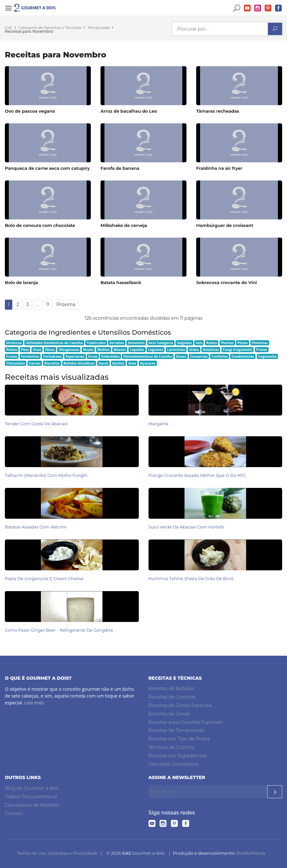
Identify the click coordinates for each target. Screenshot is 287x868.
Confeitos (220, 356)
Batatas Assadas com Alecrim (36, 527)
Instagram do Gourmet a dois (258, 8)
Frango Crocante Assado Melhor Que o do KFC (197, 475)
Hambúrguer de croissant (225, 225)
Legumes (156, 350)
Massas (120, 350)
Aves (132, 363)
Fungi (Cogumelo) (238, 350)
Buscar (237, 8)
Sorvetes (117, 343)
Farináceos (52, 356)
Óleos (50, 350)
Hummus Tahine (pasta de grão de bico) (191, 579)
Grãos (194, 350)
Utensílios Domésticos (174, 764)
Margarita (159, 424)
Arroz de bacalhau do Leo (129, 111)
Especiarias (75, 356)
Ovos (37, 350)
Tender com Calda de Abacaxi (36, 424)
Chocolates (16, 363)
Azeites (118, 363)
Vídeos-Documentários (31, 797)
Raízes (212, 343)
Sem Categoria (161, 343)
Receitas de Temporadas (176, 730)
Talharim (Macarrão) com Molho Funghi (46, 475)
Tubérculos (96, 343)
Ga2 (9, 27)
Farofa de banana (120, 168)
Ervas (93, 356)
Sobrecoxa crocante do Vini (227, 282)
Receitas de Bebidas (171, 688)
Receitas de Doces (169, 714)
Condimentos (243, 356)
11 (48, 304)
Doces (181, 356)
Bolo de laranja (21, 282)
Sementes (136, 343)
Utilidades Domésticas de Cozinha (54, 343)
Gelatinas (211, 350)
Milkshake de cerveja (124, 225)
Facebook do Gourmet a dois (279, 8)
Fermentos (30, 356)
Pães (25, 350)
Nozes (88, 350)
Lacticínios (176, 350)
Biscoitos (52, 363)
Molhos (103, 350)
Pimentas (260, 343)
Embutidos (111, 356)
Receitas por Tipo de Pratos (179, 739)
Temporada (99, 27)
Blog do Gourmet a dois (32, 788)
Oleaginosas (69, 350)
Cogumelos (267, 356)
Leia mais (34, 703)
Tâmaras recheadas (218, 111)
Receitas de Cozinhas (172, 697)
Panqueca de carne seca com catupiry (47, 168)
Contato (14, 813)
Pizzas (243, 343)
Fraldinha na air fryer (219, 168)
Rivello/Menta (251, 853)
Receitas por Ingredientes (178, 756)
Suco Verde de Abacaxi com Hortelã (186, 527)
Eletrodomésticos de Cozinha (148, 356)
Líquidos (137, 350)
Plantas (227, 343)
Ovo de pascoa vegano (30, 111)
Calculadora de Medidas (32, 805)
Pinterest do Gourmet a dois (268, 8)
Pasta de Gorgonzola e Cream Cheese (44, 579)
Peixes (12, 350)
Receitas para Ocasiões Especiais (185, 722)
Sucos (103, 363)
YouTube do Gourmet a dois (247, 8)
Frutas (262, 350)
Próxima (66, 304)
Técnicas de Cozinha (171, 747)
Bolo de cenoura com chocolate (40, 225)
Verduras (14, 343)
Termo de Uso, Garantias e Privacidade (57, 853)
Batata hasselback (121, 282)
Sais (199, 343)
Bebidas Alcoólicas (79, 363)
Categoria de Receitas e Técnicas (50, 27)
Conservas (199, 356)
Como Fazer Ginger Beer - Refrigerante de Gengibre (59, 630)
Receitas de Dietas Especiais (180, 705)
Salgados (185, 343)
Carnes (35, 363)
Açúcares (148, 363)
